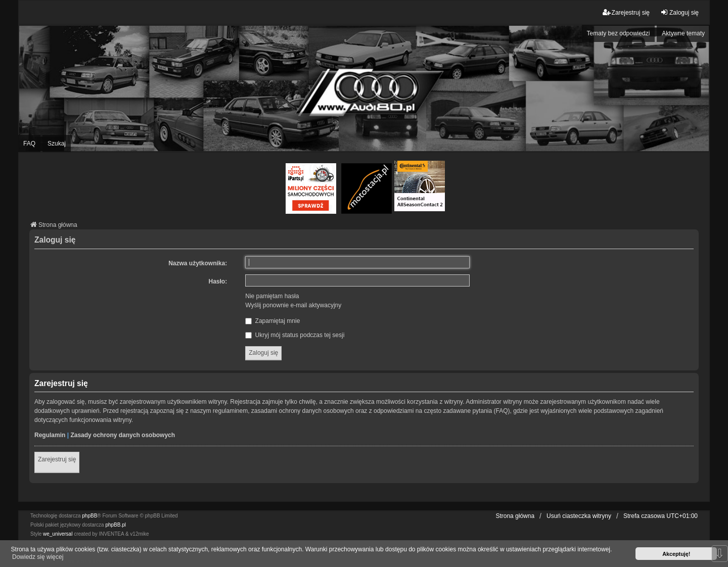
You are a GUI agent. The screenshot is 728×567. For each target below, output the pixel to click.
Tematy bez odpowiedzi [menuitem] (619, 33)
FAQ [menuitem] (29, 144)
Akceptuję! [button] (676, 554)
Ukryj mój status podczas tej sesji (295, 335)
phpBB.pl (116, 525)
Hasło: (218, 281)
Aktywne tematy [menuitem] (683, 33)
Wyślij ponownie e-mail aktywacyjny (293, 305)
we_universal (58, 534)
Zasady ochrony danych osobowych (123, 435)
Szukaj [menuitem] (57, 144)
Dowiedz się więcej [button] (38, 557)
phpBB (89, 516)
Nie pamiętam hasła (272, 296)
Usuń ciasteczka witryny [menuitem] (579, 516)
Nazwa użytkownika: (198, 263)
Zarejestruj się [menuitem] (626, 12)
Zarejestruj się (57, 459)
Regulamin (50, 435)
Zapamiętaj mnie (272, 321)
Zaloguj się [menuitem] (679, 12)
